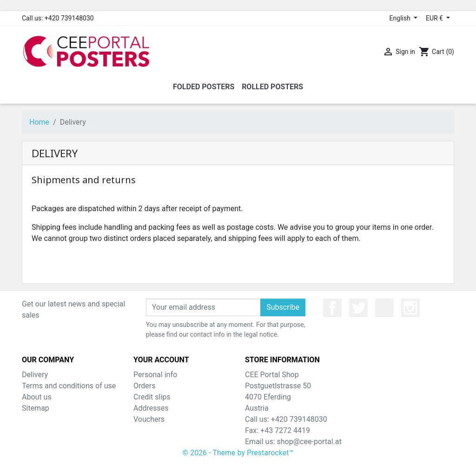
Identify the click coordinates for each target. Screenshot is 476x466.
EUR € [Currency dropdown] (435, 18)
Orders (144, 386)
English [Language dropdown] (401, 18)
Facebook (332, 308)
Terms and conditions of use (69, 386)
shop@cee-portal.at (309, 442)
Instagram (410, 308)
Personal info (155, 375)
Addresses (151, 408)
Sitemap (36, 408)
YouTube (384, 308)
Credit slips (152, 397)
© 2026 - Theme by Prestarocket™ (238, 453)
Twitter (358, 308)
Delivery (35, 375)
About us (37, 397)
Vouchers (149, 419)
